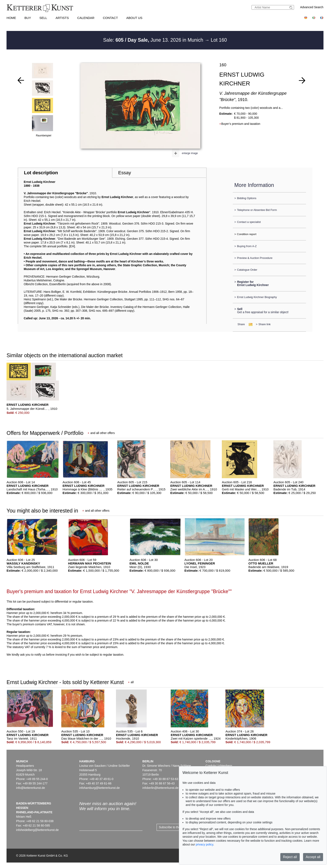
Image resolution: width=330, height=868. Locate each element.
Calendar (86, 18)
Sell (43, 18)
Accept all (313, 857)
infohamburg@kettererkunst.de (100, 788)
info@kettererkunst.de (31, 788)
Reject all (290, 857)
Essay (124, 173)
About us (134, 18)
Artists (62, 18)
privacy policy (204, 844)
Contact (110, 18)
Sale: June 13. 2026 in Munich (154, 40)
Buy (28, 18)
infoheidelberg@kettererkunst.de (38, 830)
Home (11, 18)
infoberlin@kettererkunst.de (160, 788)
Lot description (41, 173)
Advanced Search (312, 7)
